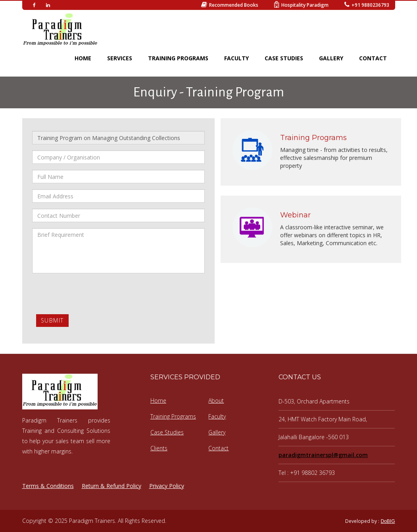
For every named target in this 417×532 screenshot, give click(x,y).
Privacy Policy (167, 486)
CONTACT (373, 58)
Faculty (217, 416)
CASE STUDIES (284, 58)
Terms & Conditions (48, 486)
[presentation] (92, 295)
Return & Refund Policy (111, 486)
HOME (83, 58)
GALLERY (331, 58)
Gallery (217, 432)
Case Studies (167, 432)
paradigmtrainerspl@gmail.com (323, 455)
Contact (218, 448)
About (216, 400)
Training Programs (173, 416)
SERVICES (120, 58)
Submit (52, 320)
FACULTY (236, 58)
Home (158, 400)
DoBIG (388, 521)
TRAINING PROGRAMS (178, 58)
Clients (159, 448)
